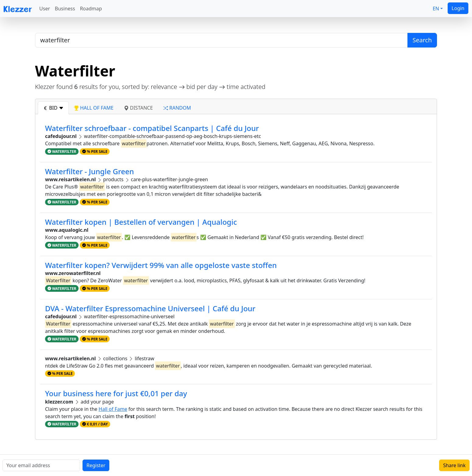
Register (96, 465)
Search (422, 40)
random (177, 108)
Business (65, 9)
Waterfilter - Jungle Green (90, 171)
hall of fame (94, 108)
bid (53, 108)
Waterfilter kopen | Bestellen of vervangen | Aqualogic (141, 222)
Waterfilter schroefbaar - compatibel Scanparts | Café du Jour (152, 128)
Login (458, 8)
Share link (454, 465)
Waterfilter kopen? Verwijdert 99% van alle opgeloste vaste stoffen (161, 265)
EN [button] (436, 9)
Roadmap (91, 9)
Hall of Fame (113, 409)
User (45, 9)
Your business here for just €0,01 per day (116, 393)
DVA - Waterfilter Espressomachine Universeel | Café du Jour (150, 308)
